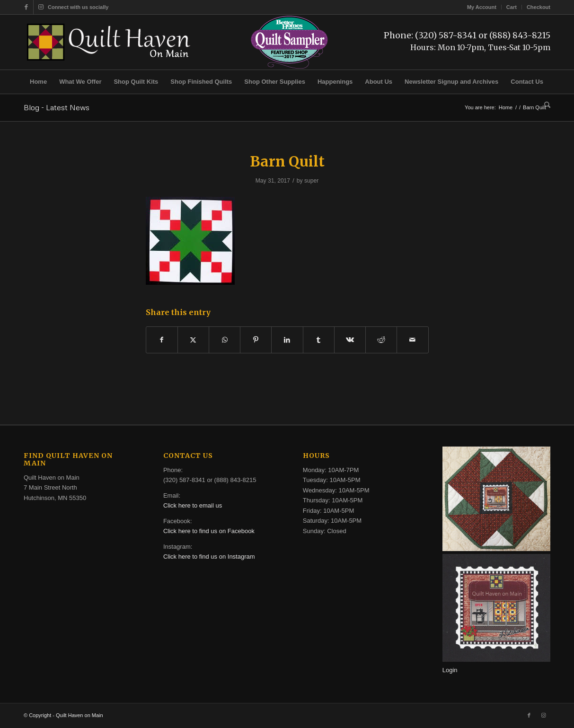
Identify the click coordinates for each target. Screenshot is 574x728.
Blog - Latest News (57, 107)
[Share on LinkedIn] (287, 340)
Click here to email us (193, 505)
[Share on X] (193, 340)
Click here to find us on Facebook (209, 531)
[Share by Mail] (412, 340)
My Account (482, 7)
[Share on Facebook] (162, 340)
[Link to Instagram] (41, 7)
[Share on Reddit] (381, 340)
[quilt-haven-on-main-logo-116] (109, 42)
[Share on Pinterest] (256, 340)
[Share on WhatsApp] (225, 340)
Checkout (539, 7)
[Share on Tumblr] (319, 340)
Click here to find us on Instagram (209, 557)
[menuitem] (482, 7)
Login (450, 670)
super (311, 181)
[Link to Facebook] (26, 7)
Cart (512, 7)
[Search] (544, 105)
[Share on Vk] (350, 340)
